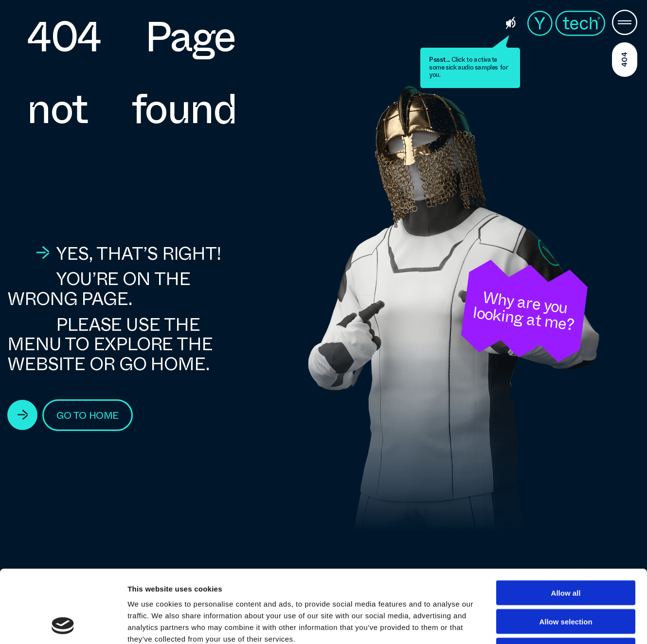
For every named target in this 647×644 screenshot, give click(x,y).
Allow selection (566, 553)
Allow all (566, 525)
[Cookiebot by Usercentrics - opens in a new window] (63, 625)
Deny (566, 582)
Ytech (566, 23)
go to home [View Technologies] (88, 416)
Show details (511, 625)
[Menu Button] (625, 23)
